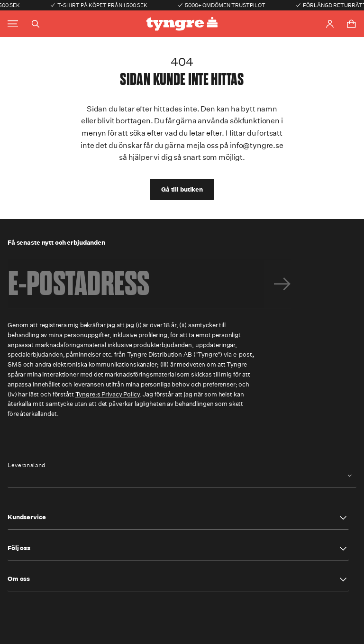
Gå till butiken (182, 189)
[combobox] (182, 476)
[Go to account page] (330, 24)
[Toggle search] (36, 24)
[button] (178, 518)
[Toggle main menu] (13, 24)
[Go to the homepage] (182, 24)
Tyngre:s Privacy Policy (108, 394)
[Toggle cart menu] (351, 24)
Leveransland (27, 465)
